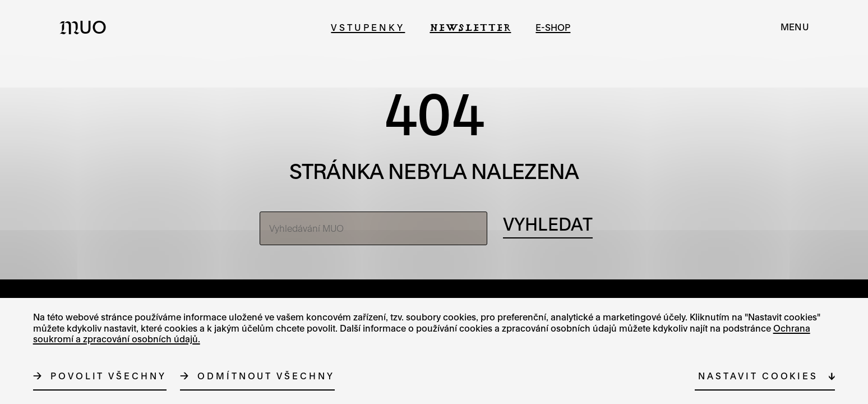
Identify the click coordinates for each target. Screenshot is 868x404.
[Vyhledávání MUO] (373, 228)
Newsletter (470, 27)
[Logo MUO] (86, 27)
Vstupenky (368, 27)
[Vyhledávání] (548, 225)
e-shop (553, 27)
